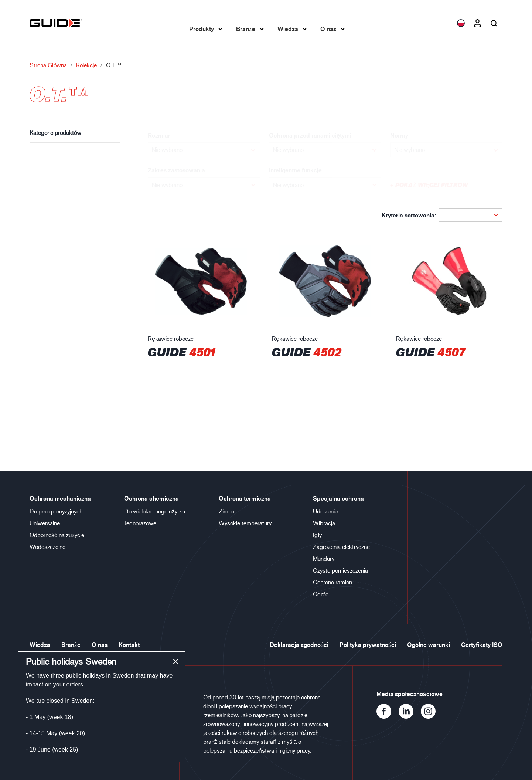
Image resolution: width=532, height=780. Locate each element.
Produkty (202, 29)
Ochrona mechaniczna (60, 498)
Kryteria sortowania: (409, 215)
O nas (328, 29)
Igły (317, 535)
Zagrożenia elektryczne (341, 547)
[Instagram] (431, 716)
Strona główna (48, 65)
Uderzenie (325, 511)
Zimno (226, 511)
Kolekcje (86, 65)
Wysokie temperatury (245, 523)
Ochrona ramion (332, 582)
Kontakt (129, 645)
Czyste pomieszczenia (340, 570)
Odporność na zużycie (57, 535)
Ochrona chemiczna (151, 498)
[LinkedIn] (410, 716)
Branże (246, 29)
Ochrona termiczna (245, 498)
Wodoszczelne (47, 547)
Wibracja (324, 523)
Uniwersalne (45, 523)
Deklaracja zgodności (299, 645)
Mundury (324, 558)
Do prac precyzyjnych (56, 511)
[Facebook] (388, 716)
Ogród (321, 594)
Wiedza (288, 29)
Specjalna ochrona (338, 498)
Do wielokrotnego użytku (155, 511)
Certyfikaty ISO (482, 645)
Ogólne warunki (429, 645)
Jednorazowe (140, 523)
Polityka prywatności (368, 645)
